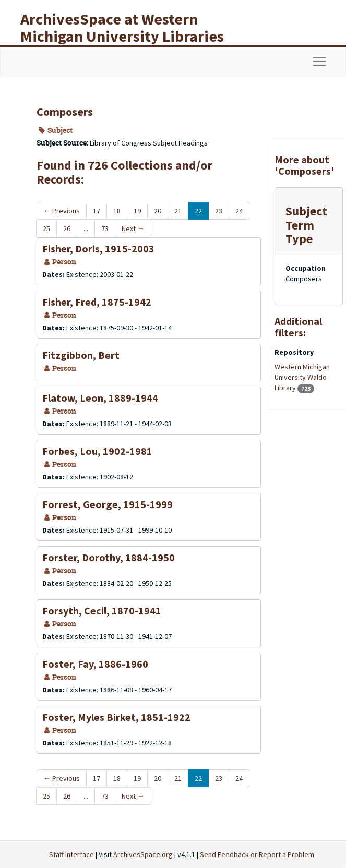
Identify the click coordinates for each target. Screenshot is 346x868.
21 (178, 211)
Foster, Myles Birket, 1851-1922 (116, 717)
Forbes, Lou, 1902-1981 (97, 451)
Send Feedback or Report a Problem (257, 854)
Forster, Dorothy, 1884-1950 (109, 557)
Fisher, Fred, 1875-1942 (97, 302)
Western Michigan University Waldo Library (302, 377)
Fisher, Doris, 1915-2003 (98, 249)
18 (117, 211)
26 (67, 228)
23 (219, 211)
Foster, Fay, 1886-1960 (95, 664)
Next (133, 228)
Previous (62, 211)
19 (137, 211)
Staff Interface (71, 854)
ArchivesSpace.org (143, 854)
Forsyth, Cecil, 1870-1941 (102, 611)
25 (46, 228)
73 (105, 228)
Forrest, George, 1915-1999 (108, 504)
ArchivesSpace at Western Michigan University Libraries (122, 27)
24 (239, 211)
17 (97, 211)
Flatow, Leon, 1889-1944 (100, 398)
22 (198, 211)
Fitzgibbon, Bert (81, 355)
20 (158, 211)
